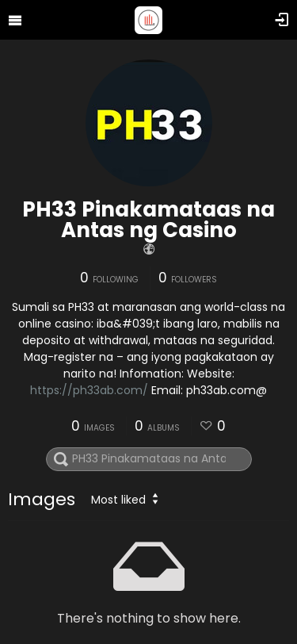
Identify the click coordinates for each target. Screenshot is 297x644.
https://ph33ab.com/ (89, 390)
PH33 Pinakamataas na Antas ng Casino (148, 220)
